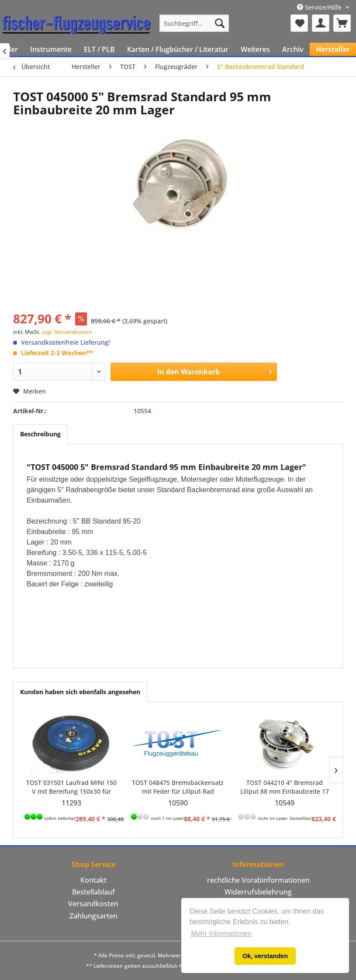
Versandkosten (93, 904)
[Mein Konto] (321, 23)
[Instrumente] (51, 49)
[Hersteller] (333, 49)
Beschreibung (40, 434)
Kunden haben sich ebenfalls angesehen (80, 692)
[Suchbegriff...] (194, 23)
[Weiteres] (255, 49)
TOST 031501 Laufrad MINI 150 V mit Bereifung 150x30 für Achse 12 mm (71, 787)
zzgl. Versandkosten (67, 332)
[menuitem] (194, 23)
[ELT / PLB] (99, 49)
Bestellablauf (93, 892)
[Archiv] (293, 49)
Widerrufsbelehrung (258, 892)
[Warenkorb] (342, 23)
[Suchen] (220, 23)
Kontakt (93, 880)
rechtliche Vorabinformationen (258, 880)
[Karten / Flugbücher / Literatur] (178, 49)
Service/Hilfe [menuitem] (320, 7)
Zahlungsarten (93, 916)
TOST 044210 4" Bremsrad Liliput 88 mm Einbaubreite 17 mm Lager (285, 787)
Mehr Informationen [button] (221, 934)
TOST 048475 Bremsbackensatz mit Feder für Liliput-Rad (178, 787)
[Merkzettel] (299, 23)
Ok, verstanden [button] (265, 956)
